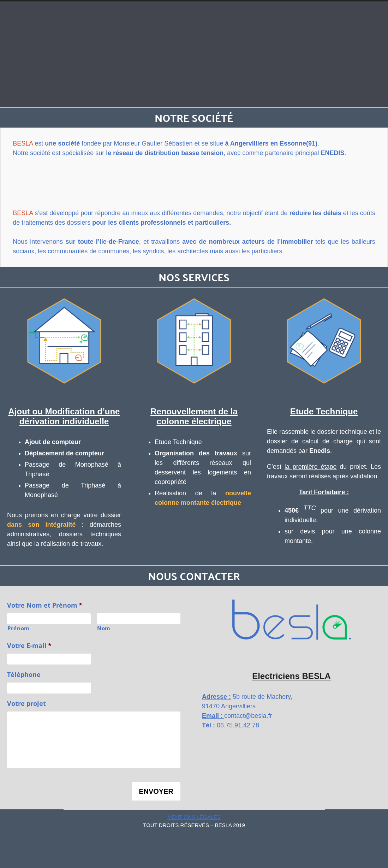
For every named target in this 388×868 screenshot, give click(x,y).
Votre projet (26, 704)
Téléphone (24, 675)
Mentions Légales (194, 817)
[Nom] (139, 619)
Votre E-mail (29, 646)
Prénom (19, 628)
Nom (104, 628)
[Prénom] (49, 619)
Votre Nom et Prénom (45, 605)
